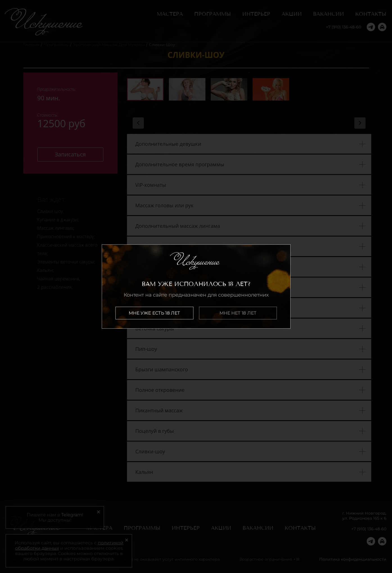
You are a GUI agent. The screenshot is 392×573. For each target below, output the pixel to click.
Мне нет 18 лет (238, 313)
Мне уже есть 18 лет (154, 313)
